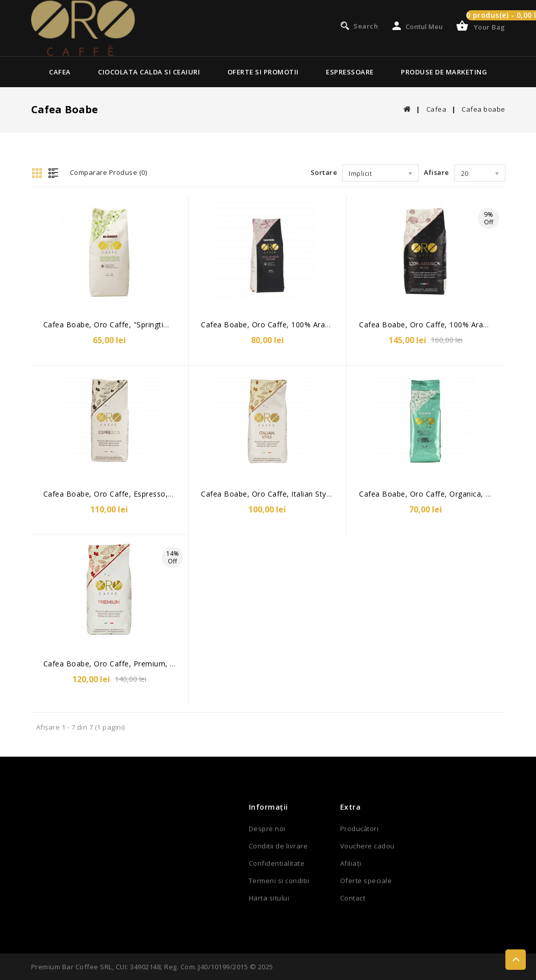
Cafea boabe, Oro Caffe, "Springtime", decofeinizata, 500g (149, 325)
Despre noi (267, 829)
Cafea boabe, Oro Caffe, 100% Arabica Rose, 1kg (447, 325)
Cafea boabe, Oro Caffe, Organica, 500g (431, 494)
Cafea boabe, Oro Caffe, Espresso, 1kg (113, 494)
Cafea (60, 72)
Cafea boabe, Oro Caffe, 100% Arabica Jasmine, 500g (296, 325)
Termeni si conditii (279, 881)
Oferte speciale (366, 881)
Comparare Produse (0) (109, 172)
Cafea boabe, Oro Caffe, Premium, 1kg (113, 664)
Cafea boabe (483, 109)
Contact (353, 898)
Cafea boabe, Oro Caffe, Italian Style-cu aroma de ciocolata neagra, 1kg (333, 494)
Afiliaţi (351, 863)
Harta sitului (269, 898)
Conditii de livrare (278, 846)
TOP (516, 960)
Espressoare (350, 72)
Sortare (324, 172)
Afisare (437, 172)
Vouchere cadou (367, 846)
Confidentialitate (277, 863)
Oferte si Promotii (263, 72)
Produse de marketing (444, 72)
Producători (360, 829)
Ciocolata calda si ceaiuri (149, 72)
